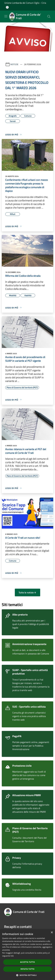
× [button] (52, 933)
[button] (28, 975)
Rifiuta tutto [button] (27, 969)
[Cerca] (49, 17)
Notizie (14, 64)
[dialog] (27, 955)
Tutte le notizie (27, 592)
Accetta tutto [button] (27, 962)
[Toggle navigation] (6, 16)
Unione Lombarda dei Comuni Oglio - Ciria (25, 3)
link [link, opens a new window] (12, 956)
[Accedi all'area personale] (7, 7)
